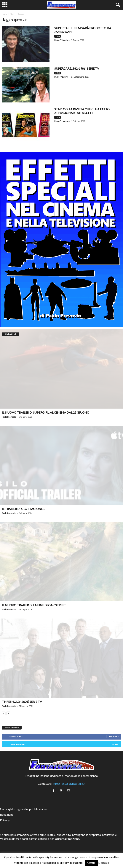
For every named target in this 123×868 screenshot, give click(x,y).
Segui (115, 744)
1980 (57, 36)
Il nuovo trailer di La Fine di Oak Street (34, 605)
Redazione (7, 814)
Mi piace (114, 736)
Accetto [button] (91, 863)
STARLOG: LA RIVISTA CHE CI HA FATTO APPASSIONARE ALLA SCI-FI (82, 111)
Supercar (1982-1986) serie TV (77, 68)
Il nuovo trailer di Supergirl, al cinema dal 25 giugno (46, 412)
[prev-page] (4, 713)
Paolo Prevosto (61, 40)
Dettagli (104, 863)
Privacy (5, 820)
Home (4, 14)
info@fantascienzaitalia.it (69, 783)
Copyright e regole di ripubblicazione (24, 809)
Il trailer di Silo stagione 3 (23, 509)
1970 (57, 117)
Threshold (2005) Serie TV (22, 702)
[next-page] (8, 713)
